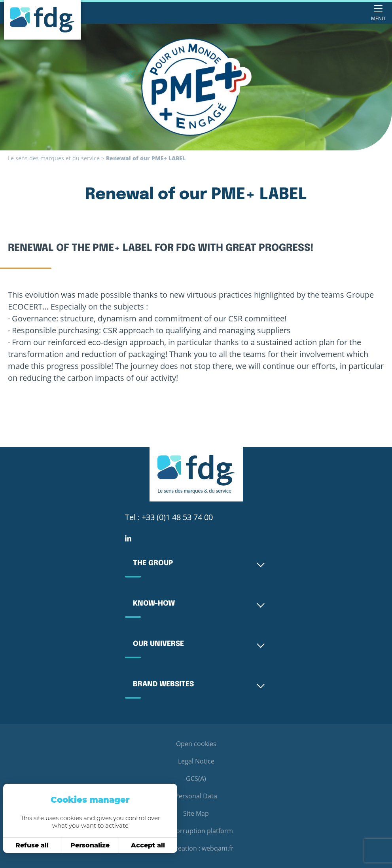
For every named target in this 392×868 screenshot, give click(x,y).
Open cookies (196, 744)
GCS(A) (196, 779)
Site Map (196, 813)
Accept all (146, 845)
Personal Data (196, 796)
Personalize (88, 845)
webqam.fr (218, 848)
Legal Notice (196, 761)
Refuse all (30, 845)
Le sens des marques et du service (54, 158)
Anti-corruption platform (196, 831)
